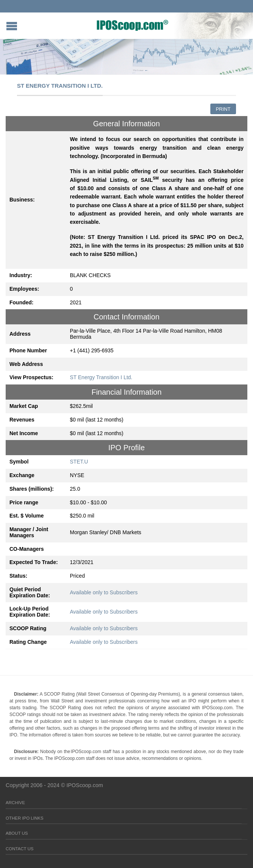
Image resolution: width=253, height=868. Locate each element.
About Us (17, 833)
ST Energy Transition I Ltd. (101, 377)
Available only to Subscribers (104, 592)
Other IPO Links (25, 818)
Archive (15, 803)
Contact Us (20, 849)
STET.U (79, 462)
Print (223, 109)
